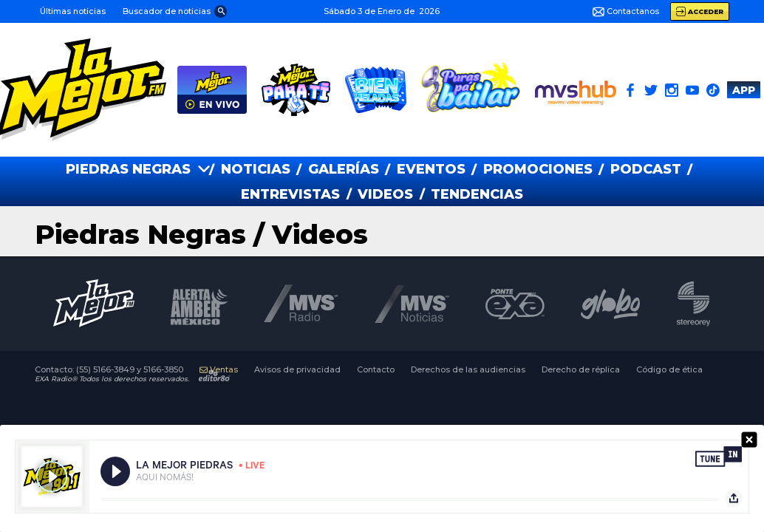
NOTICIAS (256, 169)
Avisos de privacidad (297, 370)
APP (744, 90)
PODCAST (646, 169)
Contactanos (626, 12)
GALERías (344, 169)
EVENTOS (431, 169)
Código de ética (669, 370)
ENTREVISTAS (290, 194)
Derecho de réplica (581, 370)
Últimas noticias (73, 11)
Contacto (376, 370)
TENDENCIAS (477, 194)
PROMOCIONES (538, 169)
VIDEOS (385, 194)
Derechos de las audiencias (468, 370)
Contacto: (109, 370)
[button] (174, 11)
